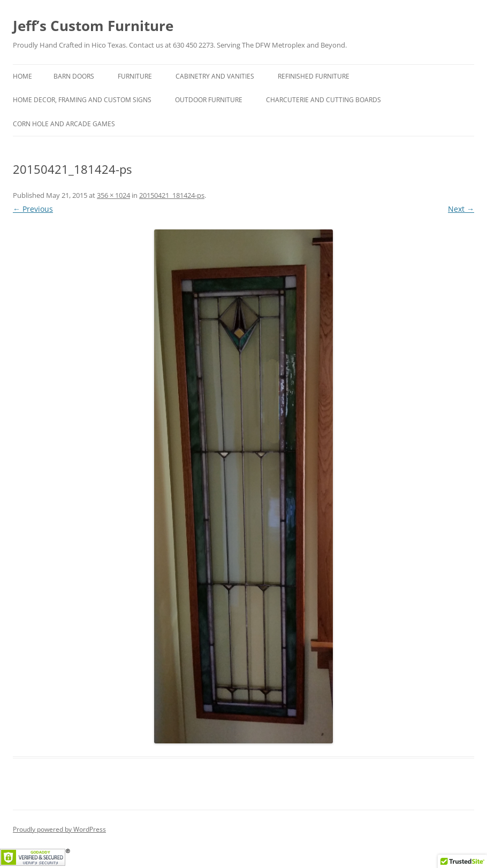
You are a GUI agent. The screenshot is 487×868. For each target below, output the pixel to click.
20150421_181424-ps (172, 195)
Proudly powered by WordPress (59, 829)
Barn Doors (74, 76)
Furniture (135, 76)
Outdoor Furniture (209, 100)
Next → (461, 209)
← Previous (33, 209)
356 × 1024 (113, 195)
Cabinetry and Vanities (215, 76)
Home (22, 76)
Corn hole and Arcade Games (64, 124)
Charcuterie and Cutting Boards (324, 100)
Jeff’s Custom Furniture (93, 26)
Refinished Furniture (314, 76)
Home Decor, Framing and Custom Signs (82, 100)
